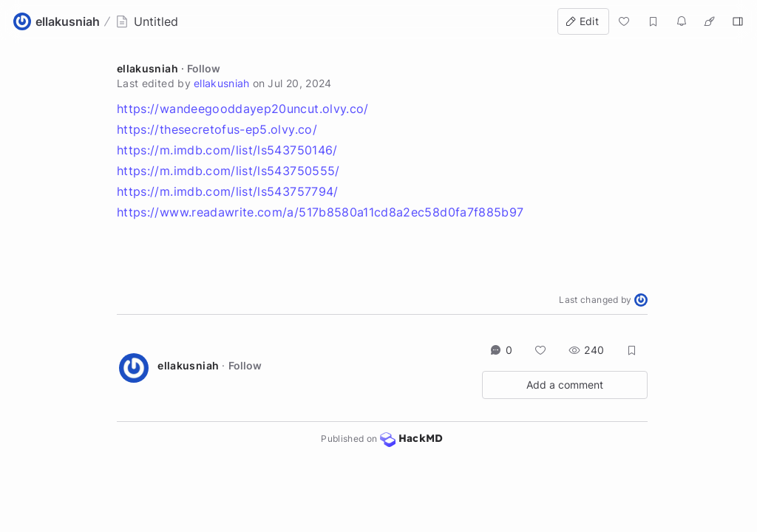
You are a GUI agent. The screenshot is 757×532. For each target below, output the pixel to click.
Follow (204, 68)
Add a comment (565, 385)
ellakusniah (147, 68)
